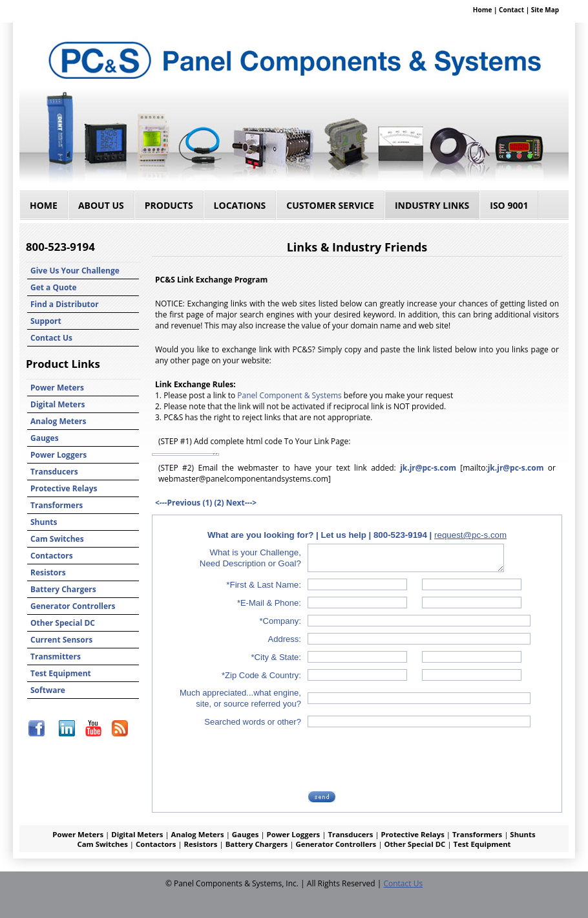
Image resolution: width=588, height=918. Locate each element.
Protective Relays (64, 488)
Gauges (45, 438)
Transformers (57, 505)
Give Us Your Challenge (75, 271)
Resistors (48, 572)
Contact (511, 10)
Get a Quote (54, 287)
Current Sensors (61, 640)
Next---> (241, 503)
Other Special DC (63, 623)
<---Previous (178, 503)
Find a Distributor (65, 304)
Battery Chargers (63, 589)
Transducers (54, 472)
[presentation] (408, 759)
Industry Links (432, 205)
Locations (240, 205)
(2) (219, 503)
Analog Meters (58, 421)
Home (483, 10)
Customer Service (330, 205)
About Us (101, 205)
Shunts (44, 522)
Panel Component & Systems (289, 395)
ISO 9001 (509, 205)
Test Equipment (61, 673)
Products (169, 205)
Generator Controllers (73, 606)
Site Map (545, 10)
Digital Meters (58, 404)
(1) (207, 503)
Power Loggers (58, 455)
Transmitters (56, 656)
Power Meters (57, 388)
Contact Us (51, 338)
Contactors (52, 556)
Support (46, 321)
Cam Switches (57, 539)
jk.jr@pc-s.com (428, 468)
